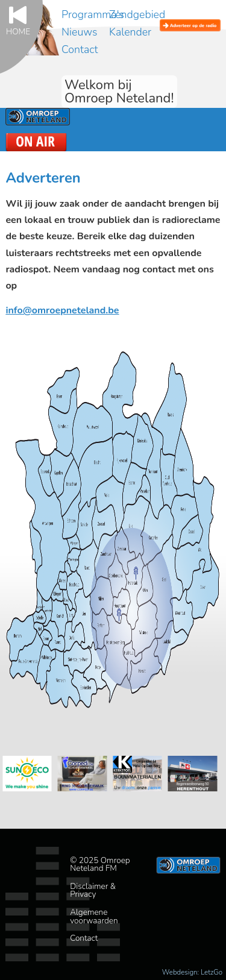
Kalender (130, 32)
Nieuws (79, 32)
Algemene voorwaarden (94, 916)
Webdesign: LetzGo (192, 972)
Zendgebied (137, 14)
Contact (80, 49)
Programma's (93, 14)
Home (18, 31)
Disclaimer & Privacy (93, 890)
